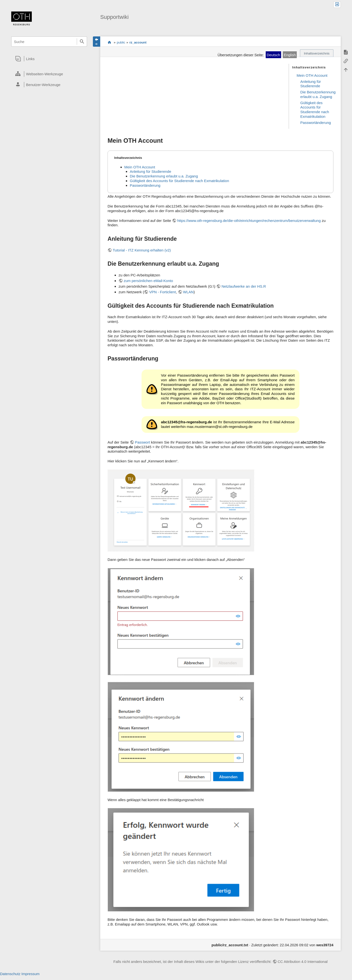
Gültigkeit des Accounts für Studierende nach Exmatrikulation (315, 110)
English (290, 55)
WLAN (188, 292)
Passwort (143, 442)
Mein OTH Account (312, 75)
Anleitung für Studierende (311, 84)
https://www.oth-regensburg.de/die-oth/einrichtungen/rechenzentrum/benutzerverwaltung (249, 221)
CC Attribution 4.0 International (303, 962)
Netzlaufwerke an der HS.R (244, 286)
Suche (82, 42)
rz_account (138, 42)
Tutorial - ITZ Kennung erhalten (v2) (142, 250)
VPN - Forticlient (162, 292)
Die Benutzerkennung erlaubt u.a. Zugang (318, 94)
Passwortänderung (316, 123)
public (121, 42)
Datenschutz (10, 974)
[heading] (49, 59)
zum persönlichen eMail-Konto (148, 281)
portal (109, 42)
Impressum (31, 974)
